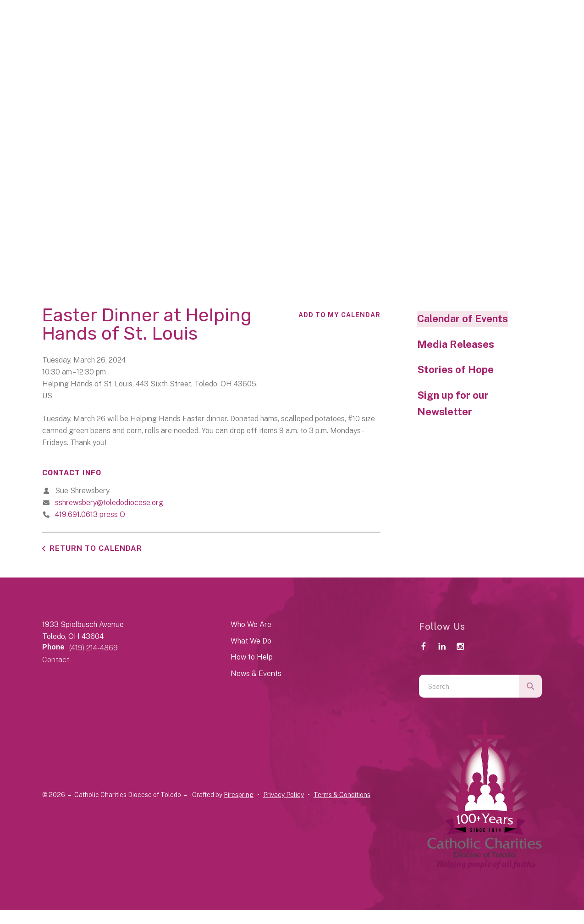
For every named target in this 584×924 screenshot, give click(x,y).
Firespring (239, 795)
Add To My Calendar (339, 315)
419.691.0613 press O (90, 514)
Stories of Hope (455, 369)
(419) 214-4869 (94, 648)
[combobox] (469, 686)
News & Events (256, 674)
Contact (56, 660)
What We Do (251, 641)
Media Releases (456, 344)
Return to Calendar (96, 548)
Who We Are (251, 624)
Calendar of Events (463, 319)
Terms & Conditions (342, 795)
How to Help (252, 657)
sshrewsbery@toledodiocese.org (109, 503)
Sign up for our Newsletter (453, 403)
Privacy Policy (284, 795)
